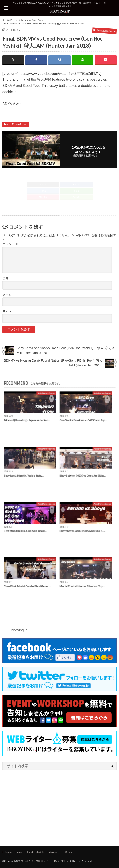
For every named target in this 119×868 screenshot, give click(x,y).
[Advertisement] (60, 807)
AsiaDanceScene (17, 125)
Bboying (8, 852)
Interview (53, 852)
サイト (7, 312)
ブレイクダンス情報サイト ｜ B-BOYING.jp (45, 861)
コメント (11, 244)
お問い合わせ (69, 852)
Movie (20, 852)
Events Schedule (36, 852)
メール (7, 295)
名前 (6, 279)
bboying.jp (19, 630)
